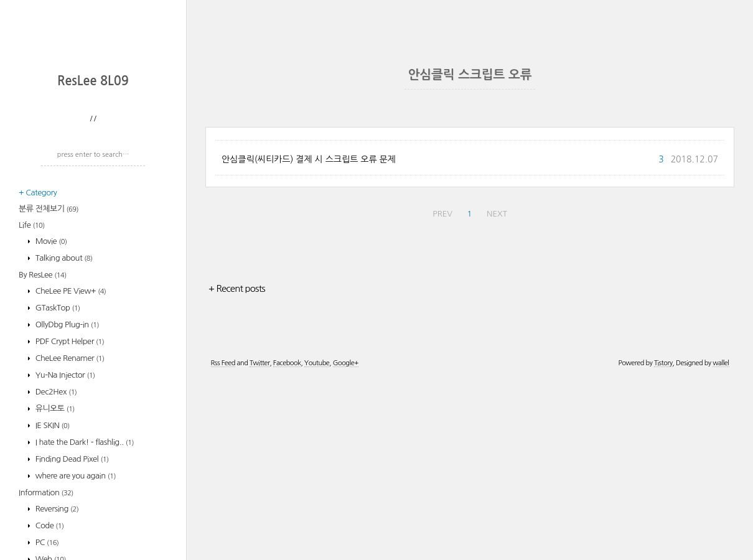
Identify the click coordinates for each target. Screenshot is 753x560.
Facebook (287, 544)
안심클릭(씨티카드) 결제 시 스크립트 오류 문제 (309, 340)
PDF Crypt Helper (69, 504)
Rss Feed (223, 544)
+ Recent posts (237, 469)
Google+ (346, 544)
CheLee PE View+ (70, 454)
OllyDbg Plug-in (66, 488)
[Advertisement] (96, 146)
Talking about (63, 421)
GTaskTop (57, 471)
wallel (721, 544)
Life (32, 388)
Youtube (317, 544)
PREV (442, 394)
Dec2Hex (55, 555)
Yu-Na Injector (64, 538)
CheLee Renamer (69, 521)
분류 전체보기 (49, 372)
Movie (50, 404)
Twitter (260, 544)
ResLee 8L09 (93, 244)
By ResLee (43, 438)
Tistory (663, 544)
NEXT (497, 394)
